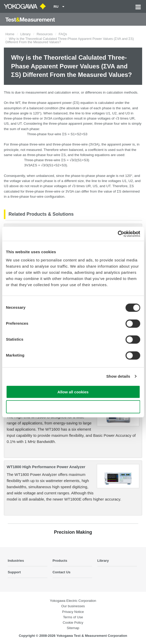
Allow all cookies (73, 392)
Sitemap (73, 628)
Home (10, 34)
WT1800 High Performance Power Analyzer (46, 467)
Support (14, 572)
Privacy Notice (73, 612)
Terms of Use (73, 617)
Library (25, 34)
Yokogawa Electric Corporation (73, 601)
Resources (45, 34)
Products (60, 561)
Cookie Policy (73, 623)
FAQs (63, 34)
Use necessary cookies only (73, 407)
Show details (118, 376)
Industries (16, 561)
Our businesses (73, 606)
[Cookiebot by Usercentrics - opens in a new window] (118, 234)
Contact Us (62, 572)
